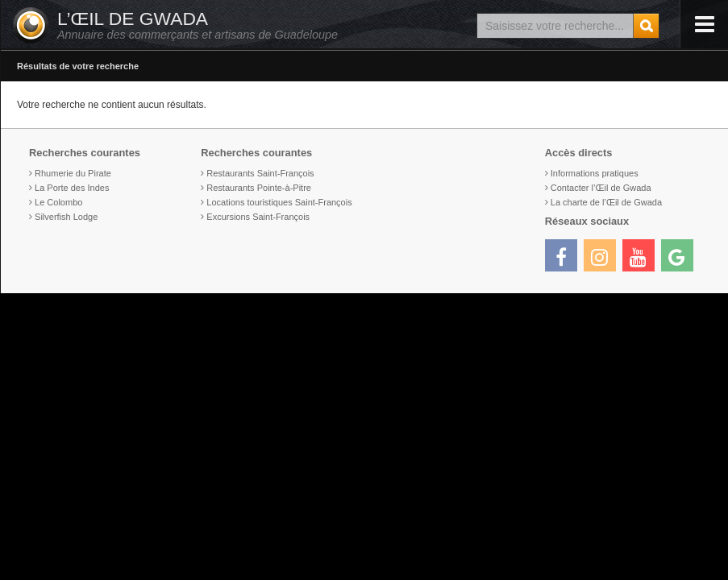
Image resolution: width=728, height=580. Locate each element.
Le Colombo (58, 202)
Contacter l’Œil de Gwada (601, 188)
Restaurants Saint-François (260, 173)
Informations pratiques (595, 173)
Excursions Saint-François (258, 217)
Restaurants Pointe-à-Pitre (259, 188)
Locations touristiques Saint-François (279, 202)
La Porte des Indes (72, 188)
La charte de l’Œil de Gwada (606, 202)
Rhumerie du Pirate (73, 173)
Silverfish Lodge (66, 217)
